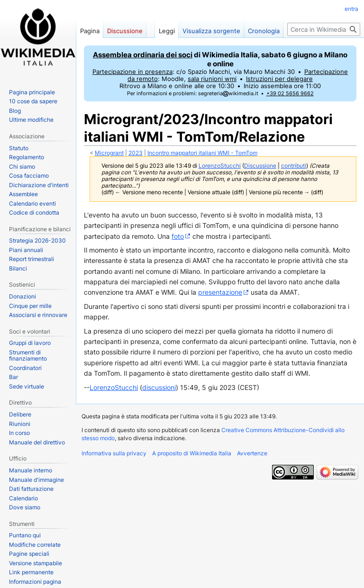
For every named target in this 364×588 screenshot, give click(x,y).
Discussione (260, 166)
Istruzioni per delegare (279, 79)
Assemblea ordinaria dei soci (143, 55)
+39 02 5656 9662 (290, 94)
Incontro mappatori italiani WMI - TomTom (202, 153)
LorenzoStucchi (114, 387)
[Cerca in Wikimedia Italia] (324, 29)
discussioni (159, 387)
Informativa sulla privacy (114, 453)
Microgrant (109, 153)
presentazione (220, 292)
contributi (294, 166)
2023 (136, 153)
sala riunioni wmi (212, 79)
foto (178, 236)
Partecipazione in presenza (132, 72)
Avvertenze (252, 453)
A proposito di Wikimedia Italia (192, 453)
